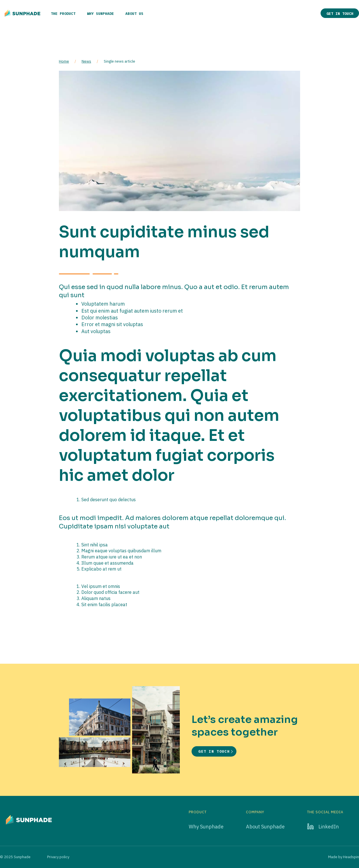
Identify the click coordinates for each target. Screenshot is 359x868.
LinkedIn (329, 827)
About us (134, 14)
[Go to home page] (22, 13)
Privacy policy (58, 857)
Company (255, 812)
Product (198, 812)
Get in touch (340, 14)
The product (63, 14)
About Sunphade (265, 827)
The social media (325, 812)
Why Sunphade (100, 14)
